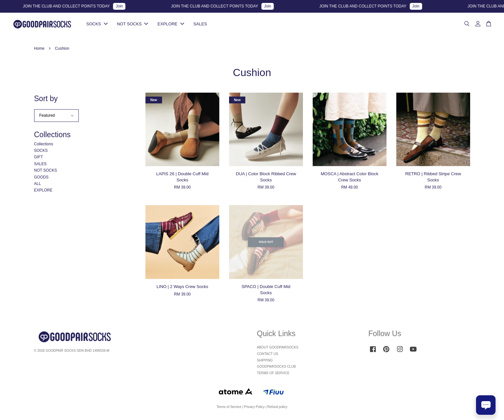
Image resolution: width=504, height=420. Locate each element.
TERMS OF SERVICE (273, 374)
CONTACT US (268, 354)
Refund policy (278, 407)
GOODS (41, 178)
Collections (44, 145)
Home (39, 49)
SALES (200, 24)
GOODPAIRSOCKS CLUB (277, 367)
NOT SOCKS (132, 24)
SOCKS (97, 24)
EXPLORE (171, 24)
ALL (38, 184)
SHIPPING (265, 361)
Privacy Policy (254, 407)
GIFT (39, 158)
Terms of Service (229, 407)
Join (124, 6)
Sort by (46, 99)
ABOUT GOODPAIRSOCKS (278, 348)
